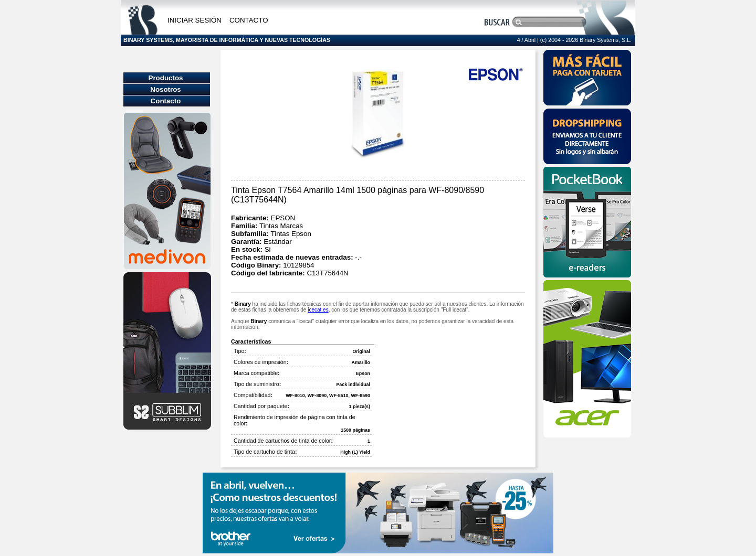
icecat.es (318, 310)
